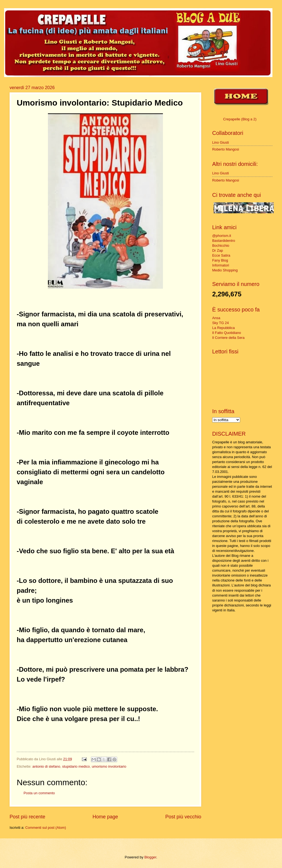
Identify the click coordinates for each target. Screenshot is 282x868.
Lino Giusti (221, 142)
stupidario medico (76, 766)
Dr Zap (218, 250)
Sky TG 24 (221, 323)
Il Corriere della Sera (228, 338)
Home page (105, 817)
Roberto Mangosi (226, 149)
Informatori (221, 265)
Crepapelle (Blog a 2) (240, 119)
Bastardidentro (224, 241)
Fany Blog (220, 260)
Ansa (216, 318)
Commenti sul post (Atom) (46, 828)
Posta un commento (39, 793)
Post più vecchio (183, 817)
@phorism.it (222, 236)
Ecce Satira (221, 255)
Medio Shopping (225, 270)
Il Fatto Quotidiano (227, 333)
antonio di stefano (46, 766)
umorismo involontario (109, 766)
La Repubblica (223, 328)
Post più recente (27, 817)
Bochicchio (221, 246)
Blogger (150, 857)
